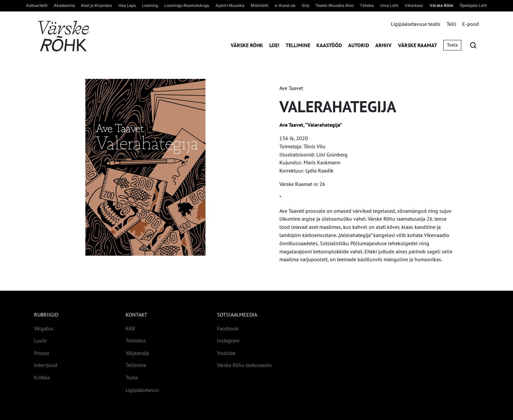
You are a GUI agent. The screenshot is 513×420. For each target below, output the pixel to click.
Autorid (359, 45)
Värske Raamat (418, 45)
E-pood (471, 24)
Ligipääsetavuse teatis (416, 24)
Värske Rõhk (247, 45)
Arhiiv (383, 45)
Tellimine (298, 45)
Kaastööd (329, 45)
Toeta (452, 45)
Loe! (274, 45)
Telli (451, 24)
